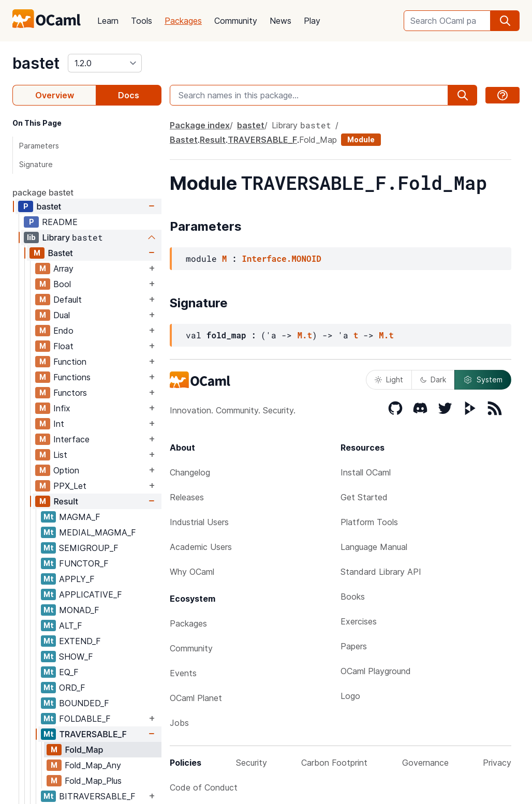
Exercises (359, 621)
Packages (183, 21)
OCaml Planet (196, 698)
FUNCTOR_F (84, 563)
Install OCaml (366, 472)
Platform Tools (369, 522)
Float (63, 346)
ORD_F (72, 688)
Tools (142, 21)
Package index (200, 125)
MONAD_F (79, 610)
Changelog (190, 472)
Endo (63, 331)
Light (389, 379)
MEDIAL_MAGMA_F (98, 532)
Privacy (497, 763)
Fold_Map (84, 750)
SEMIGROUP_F (89, 548)
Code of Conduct (204, 787)
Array (63, 269)
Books (353, 597)
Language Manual (374, 547)
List (60, 455)
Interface (71, 439)
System (483, 380)
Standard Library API (381, 572)
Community (236, 21)
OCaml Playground (376, 671)
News (280, 21)
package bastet (43, 192)
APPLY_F (77, 579)
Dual (62, 315)
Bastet (60, 253)
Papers (354, 646)
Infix (62, 408)
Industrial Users (199, 522)
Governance (425, 763)
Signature (36, 164)
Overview (55, 95)
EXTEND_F (80, 641)
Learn (108, 21)
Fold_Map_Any (93, 765)
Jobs (179, 723)
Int (59, 424)
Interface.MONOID (282, 258)
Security (252, 763)
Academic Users (201, 547)
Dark (433, 379)
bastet (36, 63)
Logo (350, 696)
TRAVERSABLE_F (93, 734)
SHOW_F (76, 657)
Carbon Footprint (334, 763)
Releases (187, 497)
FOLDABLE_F (85, 719)
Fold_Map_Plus (93, 781)
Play (312, 21)
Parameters (39, 146)
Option (66, 470)
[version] (105, 63)
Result (66, 501)
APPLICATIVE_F (91, 594)
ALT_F (71, 626)
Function (70, 362)
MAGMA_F (80, 517)
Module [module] (361, 139)
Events (183, 673)
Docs (129, 95)
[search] (505, 21)
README (60, 222)
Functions (72, 377)
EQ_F (69, 672)
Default (68, 300)
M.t (305, 335)
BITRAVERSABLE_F (97, 796)
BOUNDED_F (84, 703)
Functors (70, 393)
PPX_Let (70, 486)
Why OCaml (192, 572)
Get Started (364, 497)
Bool (62, 284)
